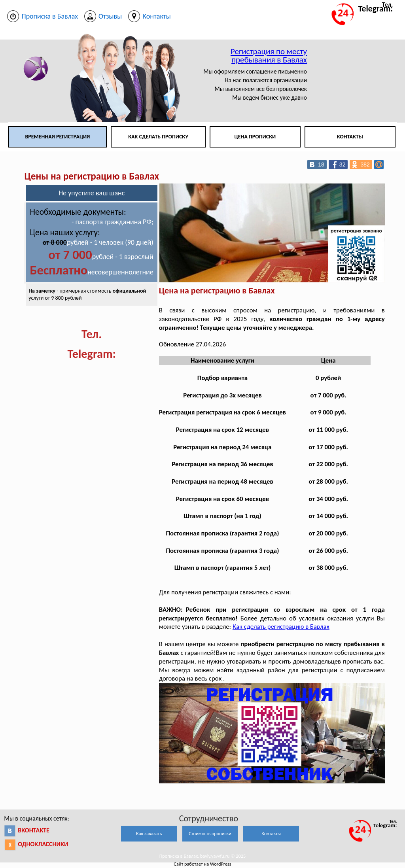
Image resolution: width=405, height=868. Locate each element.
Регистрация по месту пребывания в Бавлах (269, 56)
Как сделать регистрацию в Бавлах (281, 627)
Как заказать (149, 833)
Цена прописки (255, 137)
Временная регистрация (57, 137)
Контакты (350, 137)
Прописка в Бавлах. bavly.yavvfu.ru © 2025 (203, 856)
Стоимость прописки (210, 833)
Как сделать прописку (158, 137)
